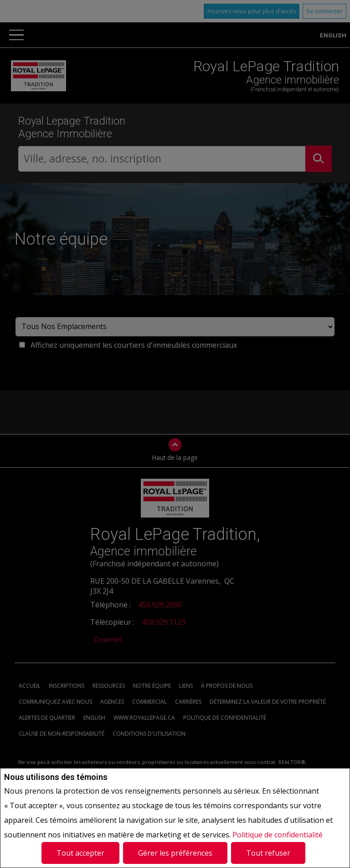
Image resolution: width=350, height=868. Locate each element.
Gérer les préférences (175, 853)
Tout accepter (80, 853)
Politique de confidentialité (278, 835)
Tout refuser (268, 853)
